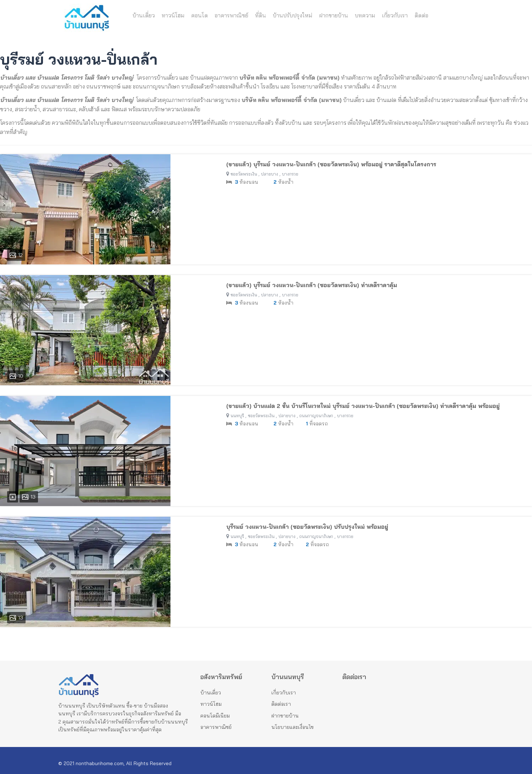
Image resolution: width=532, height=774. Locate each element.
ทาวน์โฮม (173, 15)
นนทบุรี (237, 416)
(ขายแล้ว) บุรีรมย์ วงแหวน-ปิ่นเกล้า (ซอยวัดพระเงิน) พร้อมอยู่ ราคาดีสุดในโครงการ (331, 164)
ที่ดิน (260, 15)
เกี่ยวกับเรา (395, 15)
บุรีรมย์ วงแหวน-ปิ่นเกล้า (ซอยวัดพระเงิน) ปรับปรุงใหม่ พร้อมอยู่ (307, 527)
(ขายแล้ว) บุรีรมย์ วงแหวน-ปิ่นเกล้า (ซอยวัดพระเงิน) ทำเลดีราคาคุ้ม (312, 285)
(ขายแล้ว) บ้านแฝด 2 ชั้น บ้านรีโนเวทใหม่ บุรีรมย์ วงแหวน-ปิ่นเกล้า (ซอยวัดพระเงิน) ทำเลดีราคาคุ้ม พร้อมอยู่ (363, 406)
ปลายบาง (270, 174)
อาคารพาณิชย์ (231, 15)
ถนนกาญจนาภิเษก (316, 416)
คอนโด (199, 15)
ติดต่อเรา (281, 704)
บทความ (365, 15)
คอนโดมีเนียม (215, 716)
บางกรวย (290, 174)
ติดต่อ (421, 15)
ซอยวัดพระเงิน (244, 174)
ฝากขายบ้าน (333, 15)
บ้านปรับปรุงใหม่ (292, 15)
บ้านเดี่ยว (144, 15)
